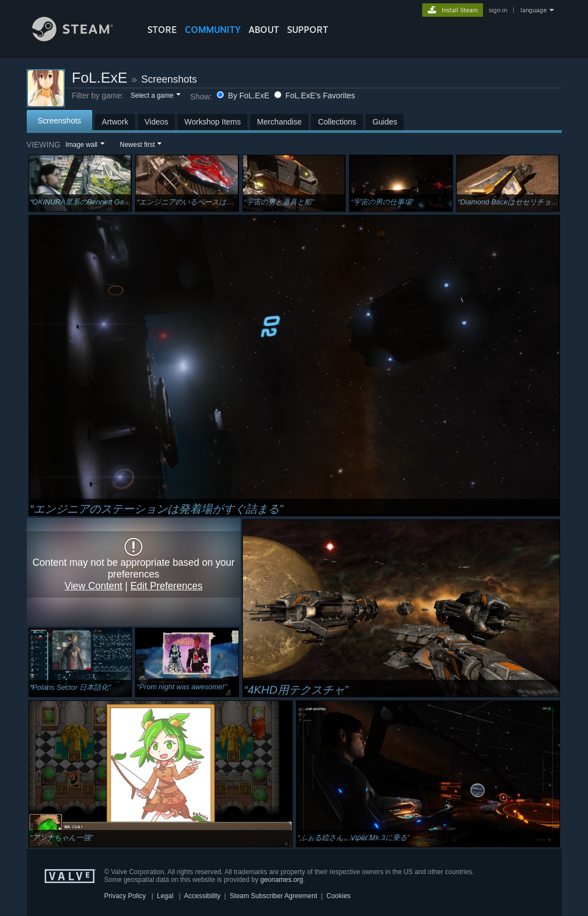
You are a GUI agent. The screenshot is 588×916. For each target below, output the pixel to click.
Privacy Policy (125, 896)
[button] (155, 96)
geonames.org (282, 880)
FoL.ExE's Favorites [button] (315, 96)
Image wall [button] (81, 145)
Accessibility (202, 896)
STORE (162, 30)
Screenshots (169, 79)
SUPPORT (308, 30)
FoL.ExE (100, 78)
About (264, 30)
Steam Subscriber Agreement (273, 896)
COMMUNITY (213, 30)
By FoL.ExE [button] (244, 96)
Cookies (339, 896)
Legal (165, 896)
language (534, 10)
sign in (498, 10)
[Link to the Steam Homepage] (81, 38)
